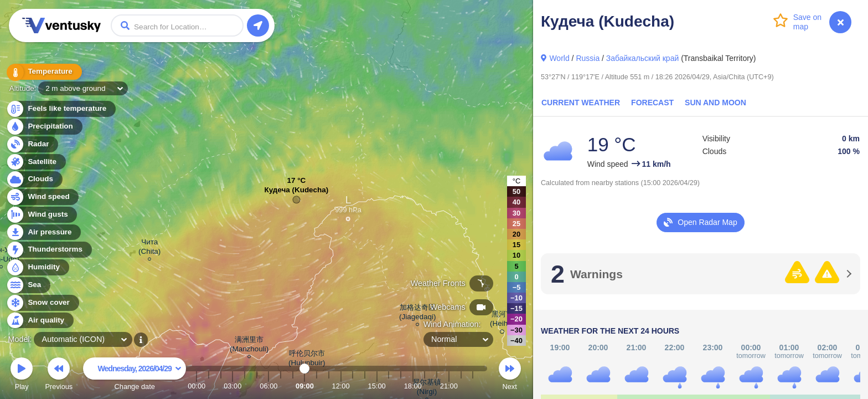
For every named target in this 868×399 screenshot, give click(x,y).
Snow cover (42, 303)
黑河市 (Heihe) (502, 321)
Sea (28, 285)
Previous (59, 375)
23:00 (473, 386)
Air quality (40, 321)
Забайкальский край (642, 58)
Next (510, 375)
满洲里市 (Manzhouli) (249, 346)
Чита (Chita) (149, 248)
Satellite (36, 162)
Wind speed (42, 197)
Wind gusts (42, 215)
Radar (32, 144)
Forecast (652, 103)
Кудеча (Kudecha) (296, 193)
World (559, 58)
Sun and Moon (715, 103)
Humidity (37, 267)
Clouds (34, 179)
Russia (588, 58)
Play (22, 375)
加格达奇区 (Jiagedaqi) (417, 314)
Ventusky (60, 25)
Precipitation (44, 127)
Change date (135, 375)
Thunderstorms (49, 250)
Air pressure (43, 232)
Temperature (44, 72)
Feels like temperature (61, 109)
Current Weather (581, 103)
